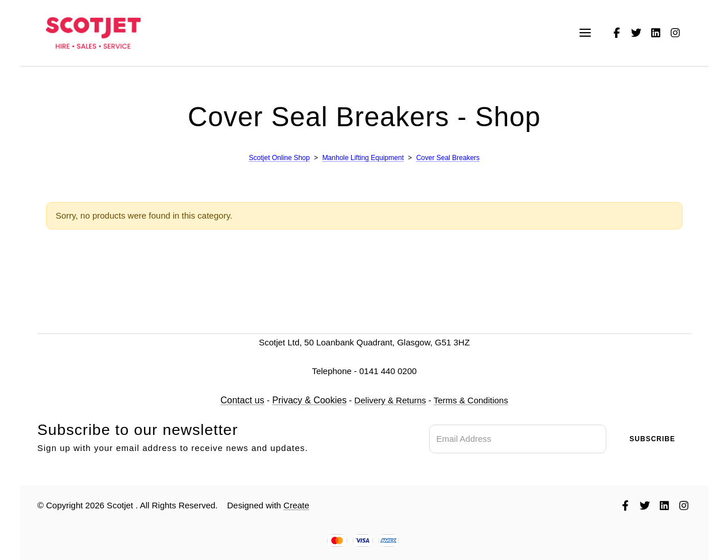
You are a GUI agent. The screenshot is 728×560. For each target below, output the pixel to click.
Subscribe (652, 439)
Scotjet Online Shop (279, 158)
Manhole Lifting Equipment (363, 158)
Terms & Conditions (470, 400)
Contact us (242, 400)
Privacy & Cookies (309, 400)
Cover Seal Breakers (448, 158)
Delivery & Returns (390, 400)
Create (296, 505)
